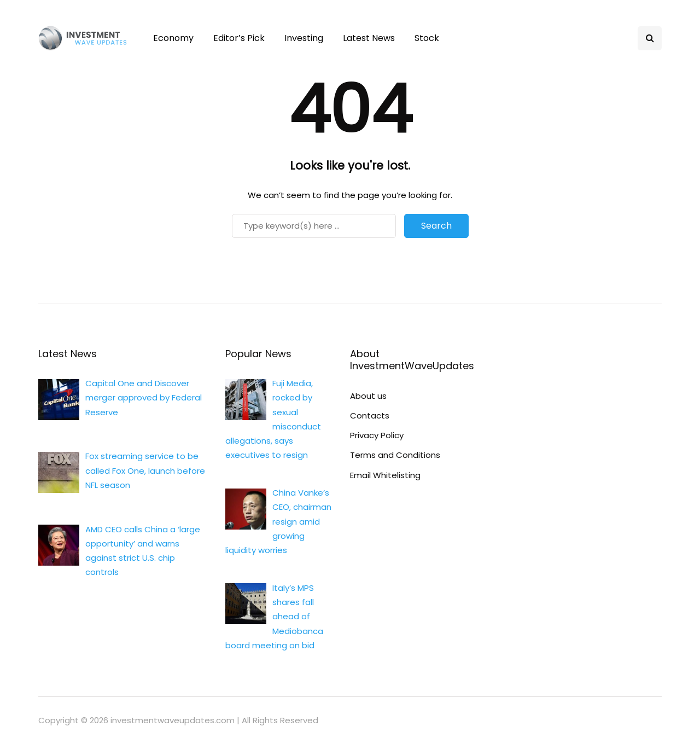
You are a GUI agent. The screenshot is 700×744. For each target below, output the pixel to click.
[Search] (314, 226)
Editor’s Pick (239, 38)
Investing (304, 38)
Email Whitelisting (385, 475)
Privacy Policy (377, 435)
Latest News (369, 38)
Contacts (370, 415)
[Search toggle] (650, 38)
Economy (173, 38)
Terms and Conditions (395, 455)
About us (368, 396)
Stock (427, 38)
